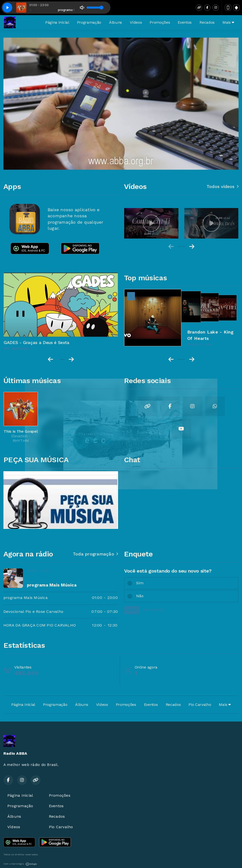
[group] (151, 223)
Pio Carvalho (200, 705)
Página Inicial (57, 22)
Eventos (185, 22)
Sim (140, 583)
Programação (89, 22)
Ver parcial (154, 610)
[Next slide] (192, 247)
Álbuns (115, 22)
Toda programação (95, 554)
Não (140, 596)
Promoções (160, 22)
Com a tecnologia (20, 864)
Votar (132, 610)
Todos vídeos (223, 187)
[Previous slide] (171, 247)
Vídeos (136, 22)
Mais (228, 22)
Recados (207, 22)
